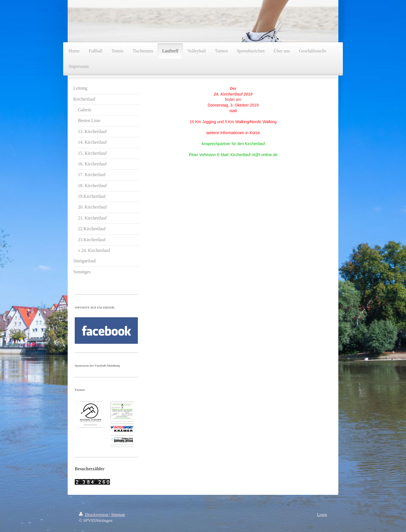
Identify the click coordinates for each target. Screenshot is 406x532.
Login (322, 515)
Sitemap (118, 515)
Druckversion (94, 515)
